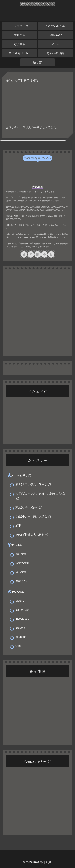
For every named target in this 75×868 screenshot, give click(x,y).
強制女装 (21, 554)
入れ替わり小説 (21, 475)
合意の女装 (22, 563)
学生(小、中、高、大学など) (33, 516)
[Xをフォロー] (31, 254)
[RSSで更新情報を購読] (51, 254)
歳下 (18, 525)
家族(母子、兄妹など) (29, 507)
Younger (21, 637)
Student (20, 628)
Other (19, 646)
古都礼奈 (38, 187)
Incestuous (22, 619)
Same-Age (22, 610)
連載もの (21, 581)
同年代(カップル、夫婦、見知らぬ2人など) (40, 496)
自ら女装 (21, 572)
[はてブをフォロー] (38, 254)
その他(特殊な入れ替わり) (32, 535)
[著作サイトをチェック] (24, 254)
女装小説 (17, 545)
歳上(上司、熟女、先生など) (33, 484)
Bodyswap (18, 592)
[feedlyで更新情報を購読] (44, 254)
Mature (20, 601)
